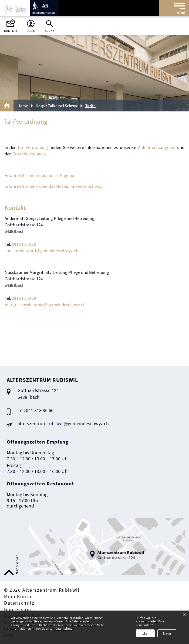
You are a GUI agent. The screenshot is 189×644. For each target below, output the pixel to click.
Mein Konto (18, 596)
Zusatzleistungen (29, 154)
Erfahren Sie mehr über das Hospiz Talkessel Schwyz (53, 186)
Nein (167, 633)
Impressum (18, 609)
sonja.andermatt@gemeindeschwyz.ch (41, 251)
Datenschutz (19, 603)
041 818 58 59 (24, 298)
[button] (59, 106)
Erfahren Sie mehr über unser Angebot (40, 175)
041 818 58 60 (24, 244)
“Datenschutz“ (64, 628)
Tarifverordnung (33, 147)
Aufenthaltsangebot (157, 147)
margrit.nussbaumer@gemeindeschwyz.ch (45, 305)
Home (23, 106)
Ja (145, 633)
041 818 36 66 (40, 410)
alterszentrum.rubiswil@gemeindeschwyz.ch (63, 423)
